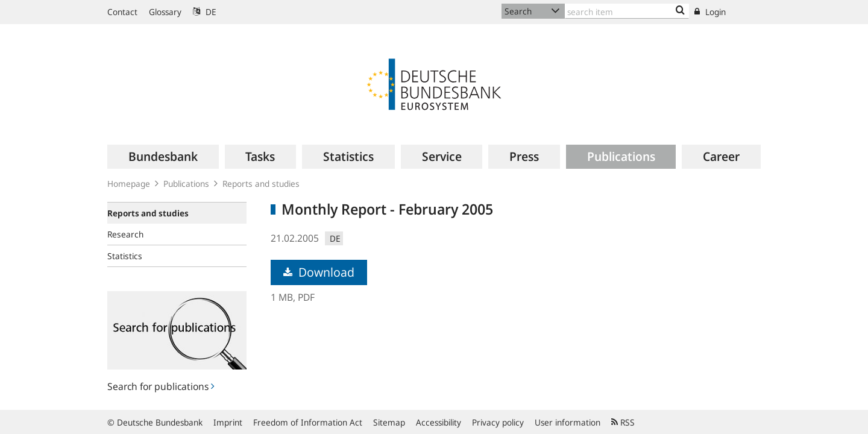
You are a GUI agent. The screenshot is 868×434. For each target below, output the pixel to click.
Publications (186, 184)
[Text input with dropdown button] (627, 11)
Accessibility (439, 422)
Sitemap (389, 422)
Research (125, 234)
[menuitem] (163, 157)
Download (319, 272)
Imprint (228, 422)
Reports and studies (261, 184)
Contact (122, 12)
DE (205, 12)
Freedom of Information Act (308, 422)
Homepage (129, 184)
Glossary (165, 12)
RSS (623, 422)
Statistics (125, 256)
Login (710, 12)
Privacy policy (498, 422)
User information (568, 422)
